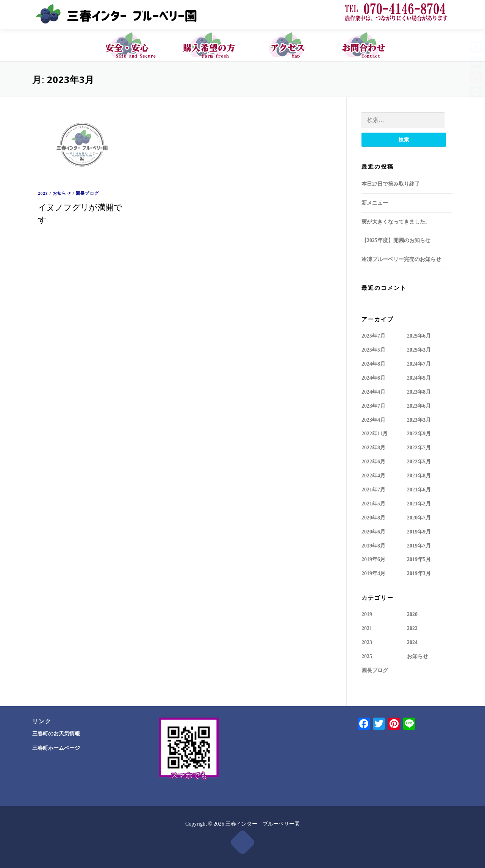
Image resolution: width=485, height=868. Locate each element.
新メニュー (375, 203)
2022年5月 (419, 461)
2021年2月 (419, 503)
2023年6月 (419, 406)
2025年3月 (419, 350)
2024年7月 (419, 364)
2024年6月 (373, 378)
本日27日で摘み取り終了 (391, 184)
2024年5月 (419, 378)
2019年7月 (419, 545)
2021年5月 (373, 503)
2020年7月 (419, 517)
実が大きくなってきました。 (396, 221)
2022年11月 (375, 433)
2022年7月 (419, 447)
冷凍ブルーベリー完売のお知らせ (401, 259)
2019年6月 (373, 559)
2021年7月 (373, 489)
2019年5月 (419, 559)
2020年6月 (373, 531)
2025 (367, 656)
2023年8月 (419, 392)
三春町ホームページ (56, 748)
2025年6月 (419, 335)
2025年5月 (373, 350)
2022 (412, 628)
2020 (412, 614)
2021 (367, 628)
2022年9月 (419, 433)
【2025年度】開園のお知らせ (396, 240)
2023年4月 (373, 420)
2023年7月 (373, 406)
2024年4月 (373, 392)
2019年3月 (419, 573)
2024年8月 (373, 364)
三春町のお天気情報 (56, 733)
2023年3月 (419, 420)
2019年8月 (373, 545)
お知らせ (62, 193)
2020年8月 (373, 517)
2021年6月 (419, 489)
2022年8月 (373, 447)
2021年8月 (419, 475)
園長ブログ (87, 193)
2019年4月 (373, 573)
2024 (412, 642)
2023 (43, 193)
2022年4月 (373, 475)
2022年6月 (373, 461)
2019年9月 (419, 531)
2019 (367, 614)
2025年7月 (373, 335)
